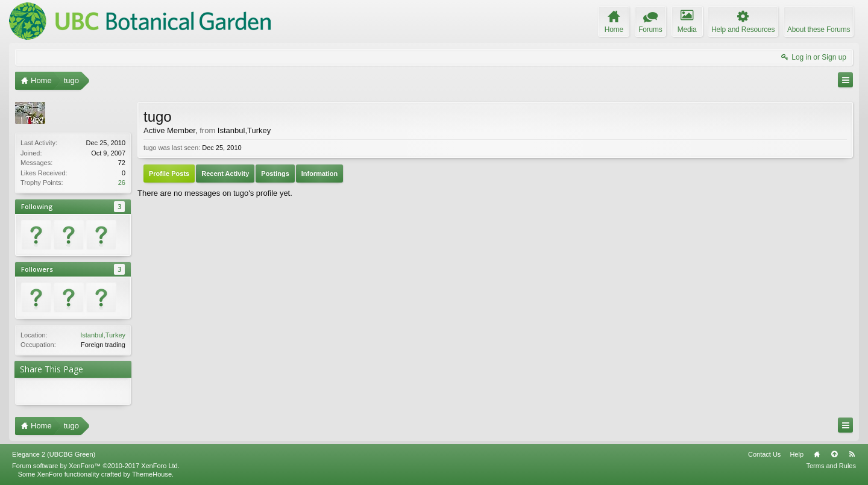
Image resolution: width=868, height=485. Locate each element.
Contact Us (764, 454)
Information (320, 174)
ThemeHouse (152, 474)
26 (122, 183)
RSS (852, 454)
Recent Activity (225, 174)
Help (797, 454)
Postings (275, 174)
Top (834, 454)
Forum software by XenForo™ (96, 466)
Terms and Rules (831, 466)
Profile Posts (169, 174)
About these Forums (819, 30)
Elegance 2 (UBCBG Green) (54, 454)
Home (817, 454)
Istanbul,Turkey (103, 335)
